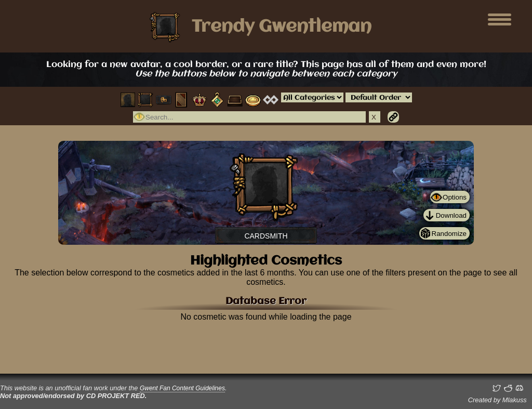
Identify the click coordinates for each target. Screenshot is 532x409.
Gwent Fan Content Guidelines (182, 388)
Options (455, 197)
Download (451, 215)
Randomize (449, 234)
